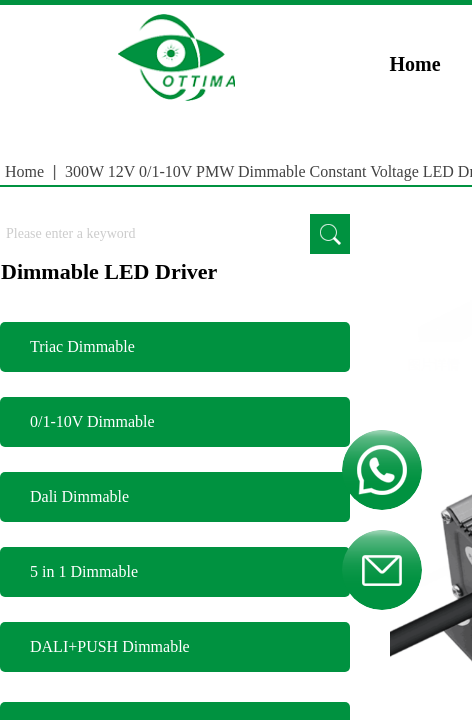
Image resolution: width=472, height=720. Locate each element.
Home (415, 64)
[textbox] (155, 234)
